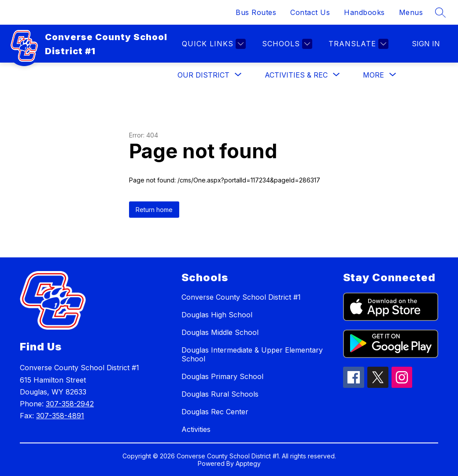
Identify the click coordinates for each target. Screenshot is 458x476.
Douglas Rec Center (215, 412)
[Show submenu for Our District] (203, 75)
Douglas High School (217, 315)
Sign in (426, 44)
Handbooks (364, 12)
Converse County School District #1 (241, 297)
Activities (196, 429)
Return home (154, 210)
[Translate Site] (357, 44)
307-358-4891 (60, 416)
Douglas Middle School (220, 332)
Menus (411, 12)
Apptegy (248, 463)
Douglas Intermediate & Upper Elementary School (252, 354)
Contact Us (310, 12)
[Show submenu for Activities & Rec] (296, 75)
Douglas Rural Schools (220, 394)
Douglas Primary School (222, 376)
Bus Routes (256, 12)
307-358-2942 (70, 404)
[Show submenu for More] (373, 75)
